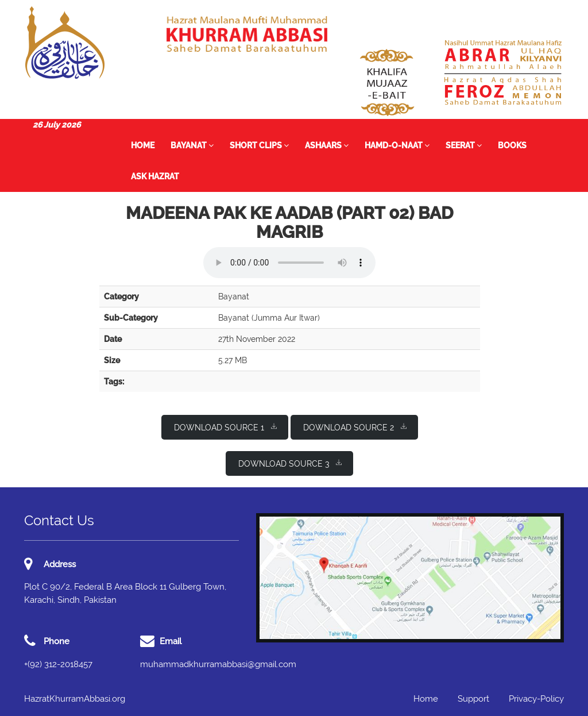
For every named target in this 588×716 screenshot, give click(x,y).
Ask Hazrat (155, 176)
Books (512, 145)
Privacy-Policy (536, 699)
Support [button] (473, 699)
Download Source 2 (355, 427)
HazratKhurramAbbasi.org (75, 699)
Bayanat (192, 145)
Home (143, 145)
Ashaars (327, 145)
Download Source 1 (225, 427)
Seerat (464, 145)
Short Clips (259, 145)
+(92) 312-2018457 (58, 664)
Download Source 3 (290, 463)
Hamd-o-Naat (397, 145)
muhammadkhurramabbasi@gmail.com (218, 664)
